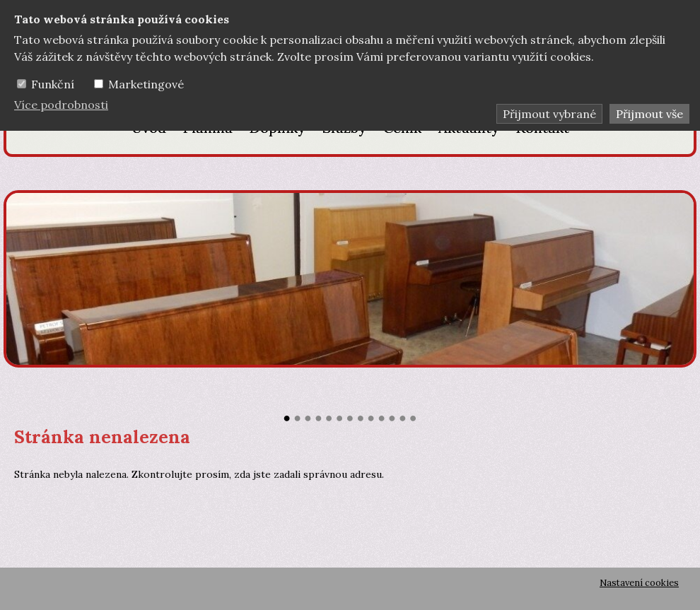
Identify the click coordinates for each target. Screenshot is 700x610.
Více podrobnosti (61, 105)
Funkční (53, 84)
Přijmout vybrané (549, 114)
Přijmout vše (649, 114)
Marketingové (146, 84)
